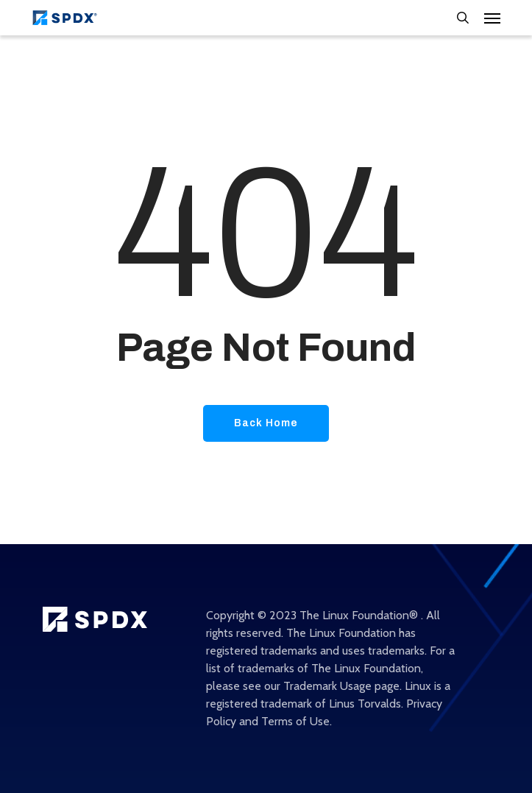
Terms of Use (295, 721)
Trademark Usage (327, 686)
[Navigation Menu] (492, 18)
